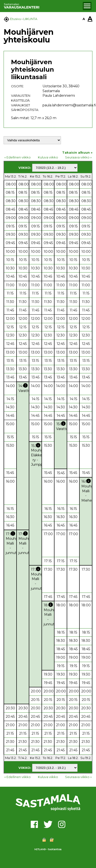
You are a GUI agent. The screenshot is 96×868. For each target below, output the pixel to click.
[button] (87, 6)
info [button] (25, 385)
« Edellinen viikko (18, 157)
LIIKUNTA (30, 19)
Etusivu (15, 19)
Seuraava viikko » (78, 157)
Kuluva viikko (48, 157)
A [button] (84, 19)
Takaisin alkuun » (77, 152)
